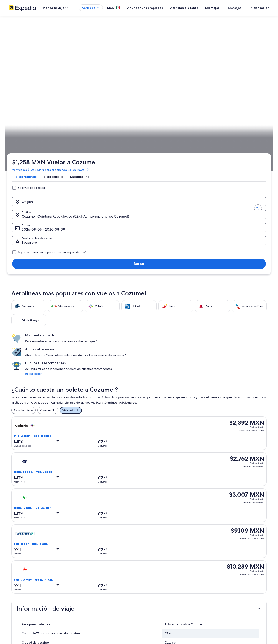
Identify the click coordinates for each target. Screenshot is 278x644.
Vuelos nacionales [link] (87, 582)
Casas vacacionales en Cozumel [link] (36, 502)
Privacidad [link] (150, 554)
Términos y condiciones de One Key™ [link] (165, 575)
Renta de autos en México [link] (91, 589)
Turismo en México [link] (87, 554)
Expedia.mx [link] (18, 135)
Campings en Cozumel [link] (155, 486)
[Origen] (44, 85)
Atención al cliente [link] (222, 554)
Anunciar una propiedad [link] (23, 568)
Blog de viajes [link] (84, 603)
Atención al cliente (197, 8)
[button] (139, 321)
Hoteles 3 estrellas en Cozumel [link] (161, 469)
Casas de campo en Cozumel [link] (35, 494)
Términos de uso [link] (153, 568)
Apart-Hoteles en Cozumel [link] (158, 478)
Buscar (255, 85)
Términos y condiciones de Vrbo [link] (162, 582)
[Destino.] (109, 85)
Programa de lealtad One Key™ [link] (94, 610)
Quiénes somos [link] (18, 554)
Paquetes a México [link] (87, 575)
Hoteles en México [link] (87, 561)
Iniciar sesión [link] (209, 193)
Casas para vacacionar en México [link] (95, 568)
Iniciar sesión (260, 8)
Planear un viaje (257, 135)
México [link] (45, 135)
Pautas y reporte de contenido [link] (161, 589)
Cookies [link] (148, 561)
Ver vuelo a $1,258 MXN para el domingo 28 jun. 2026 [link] (52, 60)
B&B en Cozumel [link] (27, 486)
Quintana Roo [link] (62, 135)
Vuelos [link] (33, 135)
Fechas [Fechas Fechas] (156, 87)
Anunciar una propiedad (158, 8)
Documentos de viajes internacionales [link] (233, 589)
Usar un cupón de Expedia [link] (226, 582)
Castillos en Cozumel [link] (154, 502)
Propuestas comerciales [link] (23, 575)
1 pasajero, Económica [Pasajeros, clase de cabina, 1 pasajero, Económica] (209, 87)
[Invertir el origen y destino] (76, 85)
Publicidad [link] (15, 582)
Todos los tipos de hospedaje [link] (93, 596)
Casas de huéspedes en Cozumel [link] (162, 494)
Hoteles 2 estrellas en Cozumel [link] (36, 469)
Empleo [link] (13, 561)
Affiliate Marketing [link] (20, 589)
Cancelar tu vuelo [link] (221, 561)
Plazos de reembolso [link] (223, 575)
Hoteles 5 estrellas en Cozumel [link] (36, 478)
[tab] (28, 70)
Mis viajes (225, 8)
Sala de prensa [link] (17, 596)
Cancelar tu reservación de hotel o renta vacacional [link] (241, 568)
